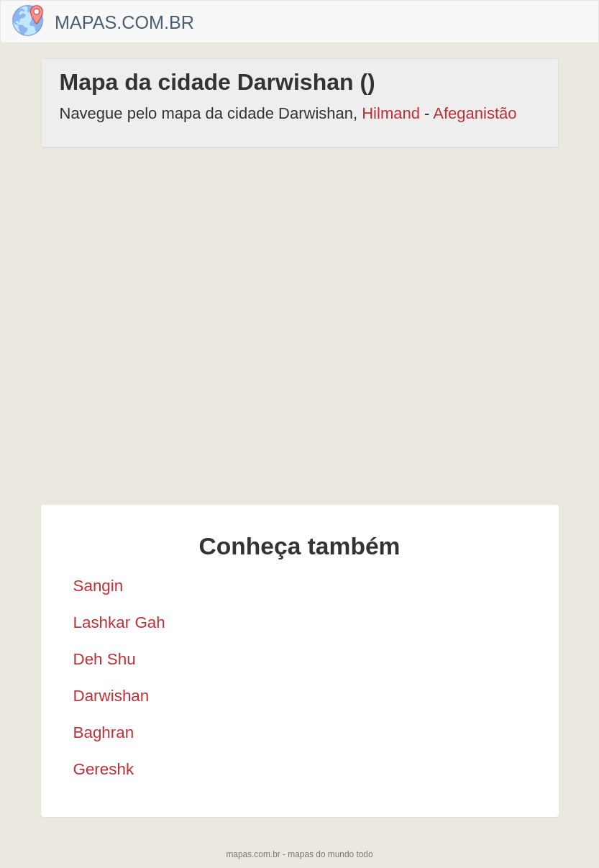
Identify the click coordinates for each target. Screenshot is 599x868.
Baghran (104, 732)
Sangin (99, 586)
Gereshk (104, 769)
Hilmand (391, 113)
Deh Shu (105, 659)
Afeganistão (475, 113)
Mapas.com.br (124, 22)
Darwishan (111, 696)
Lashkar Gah (119, 622)
